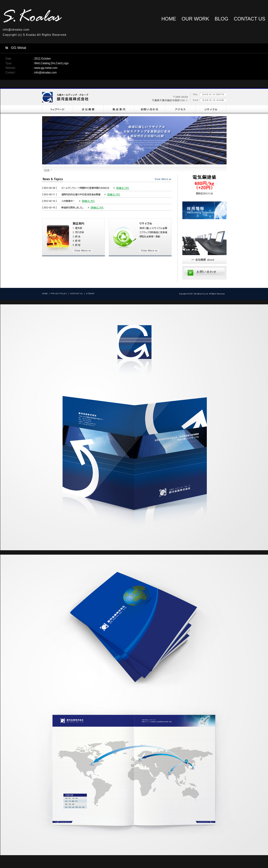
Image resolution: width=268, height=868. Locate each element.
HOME (169, 19)
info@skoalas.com (16, 30)
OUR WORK (195, 19)
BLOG (222, 19)
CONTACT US (250, 19)
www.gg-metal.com (46, 68)
